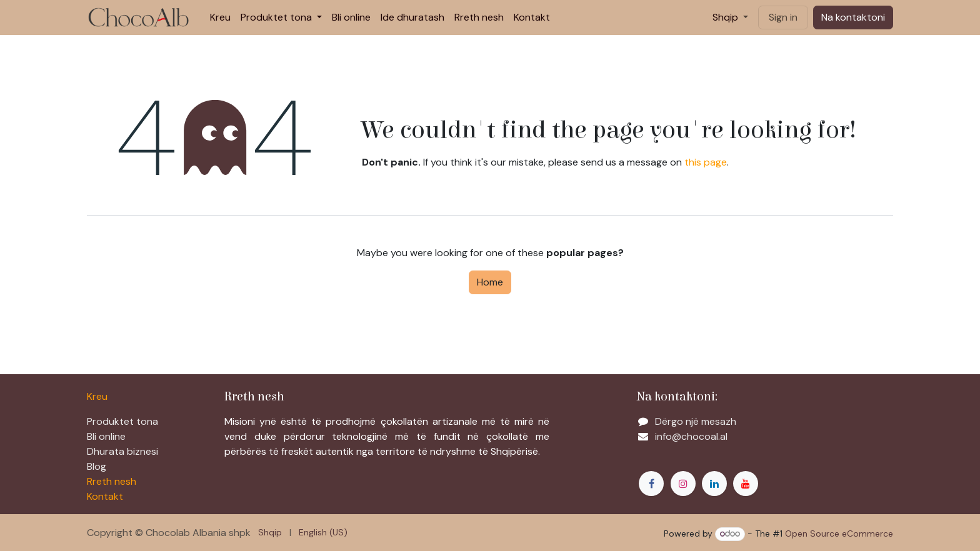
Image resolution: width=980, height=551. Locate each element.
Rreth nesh (112, 481)
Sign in (783, 17)
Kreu (97, 396)
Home (490, 282)
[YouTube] (746, 484)
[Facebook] (651, 484)
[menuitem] (220, 17)
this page (706, 162)
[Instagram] (683, 484)
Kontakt (105, 496)
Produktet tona (122, 421)
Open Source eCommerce (839, 534)
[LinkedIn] (714, 484)
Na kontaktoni (853, 17)
